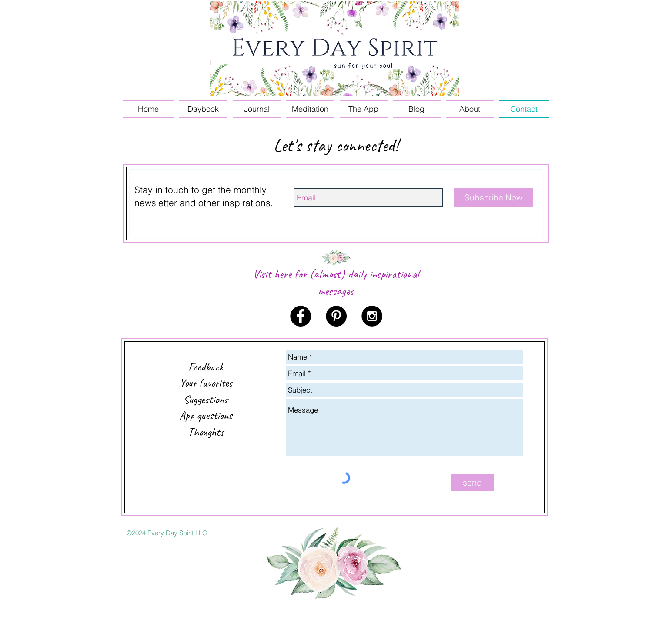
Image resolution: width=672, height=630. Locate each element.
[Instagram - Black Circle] (372, 316)
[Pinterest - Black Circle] (336, 316)
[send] (472, 483)
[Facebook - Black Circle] (301, 316)
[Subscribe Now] (493, 197)
